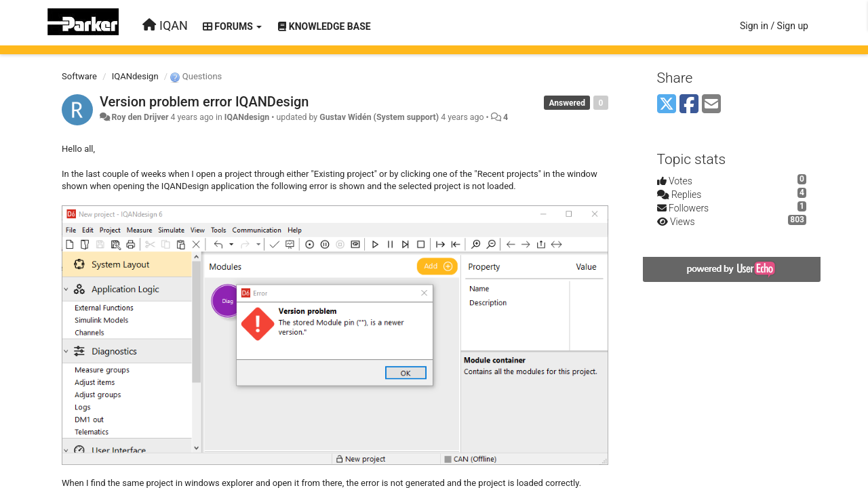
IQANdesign (135, 76)
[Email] (711, 105)
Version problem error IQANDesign (204, 102)
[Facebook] (689, 105)
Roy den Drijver (140, 117)
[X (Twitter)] (667, 105)
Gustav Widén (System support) (379, 117)
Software (79, 76)
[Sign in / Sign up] (774, 26)
